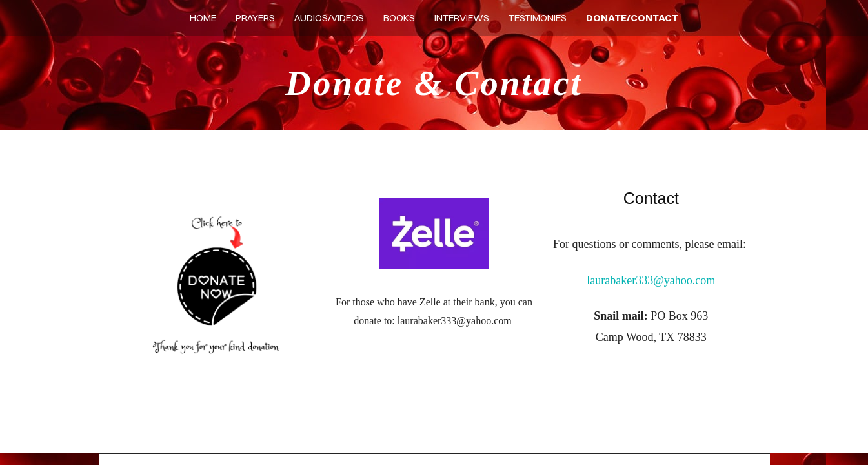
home (203, 18)
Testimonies (538, 18)
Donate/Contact (632, 18)
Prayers (255, 18)
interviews (462, 18)
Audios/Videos (329, 18)
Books (399, 18)
